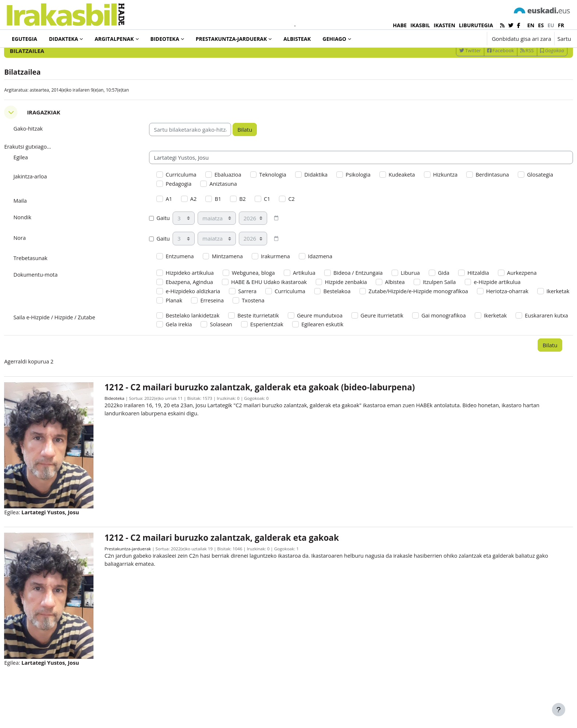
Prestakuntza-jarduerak (140, 577)
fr (561, 25)
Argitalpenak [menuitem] (114, 39)
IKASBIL (420, 25)
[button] (458, 39)
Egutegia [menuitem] (24, 39)
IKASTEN (444, 25)
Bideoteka (126, 433)
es (541, 25)
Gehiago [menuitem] (334, 39)
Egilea (37, 186)
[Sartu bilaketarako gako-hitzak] (492, 59)
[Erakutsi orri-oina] (559, 710)
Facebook (484, 78)
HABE (400, 25)
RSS (511, 78)
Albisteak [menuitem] (297, 39)
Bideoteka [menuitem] (165, 39)
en (531, 25)
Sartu (564, 39)
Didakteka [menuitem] (63, 39)
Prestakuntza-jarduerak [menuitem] (231, 39)
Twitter (454, 78)
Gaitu (168, 248)
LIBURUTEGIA (476, 25)
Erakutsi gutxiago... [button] (45, 175)
